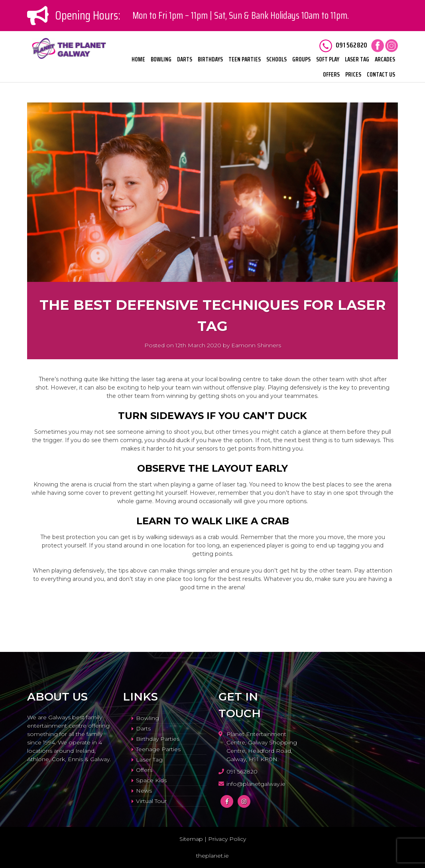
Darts (185, 59)
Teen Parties (245, 59)
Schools (276, 59)
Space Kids (151, 780)
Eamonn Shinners (256, 345)
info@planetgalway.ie (256, 784)
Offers (331, 75)
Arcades (385, 59)
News (144, 791)
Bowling (161, 59)
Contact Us (381, 75)
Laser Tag (357, 59)
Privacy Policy (227, 839)
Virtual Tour (151, 801)
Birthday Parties (158, 739)
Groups (301, 59)
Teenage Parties (158, 749)
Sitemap (191, 839)
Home (138, 59)
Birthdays (210, 59)
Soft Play (328, 59)
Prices (353, 75)
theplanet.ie (212, 856)
